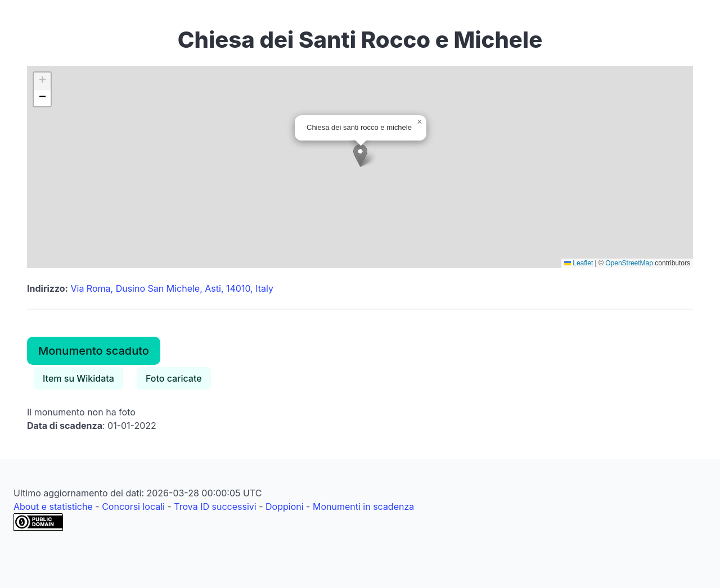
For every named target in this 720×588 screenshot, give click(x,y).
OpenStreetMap (629, 263)
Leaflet (579, 263)
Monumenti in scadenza (363, 506)
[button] (360, 155)
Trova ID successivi (215, 506)
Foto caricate (174, 378)
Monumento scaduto (94, 351)
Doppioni (285, 506)
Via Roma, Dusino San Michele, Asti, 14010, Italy (172, 288)
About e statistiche (53, 506)
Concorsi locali (133, 506)
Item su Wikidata (78, 378)
